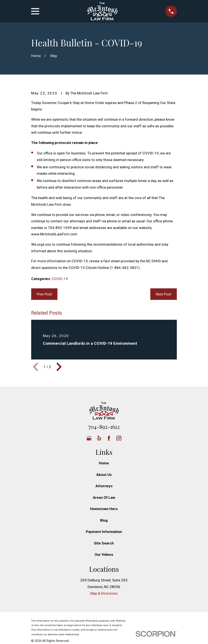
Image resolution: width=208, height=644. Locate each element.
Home (104, 463)
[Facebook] (109, 438)
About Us (104, 475)
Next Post (163, 294)
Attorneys (104, 486)
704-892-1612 (104, 427)
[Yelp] (99, 438)
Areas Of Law (104, 497)
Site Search (104, 543)
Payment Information (104, 532)
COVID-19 (60, 279)
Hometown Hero (104, 509)
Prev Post (44, 294)
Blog (104, 520)
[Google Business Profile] (89, 438)
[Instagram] (119, 438)
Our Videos (104, 555)
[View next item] (59, 367)
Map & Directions (104, 593)
